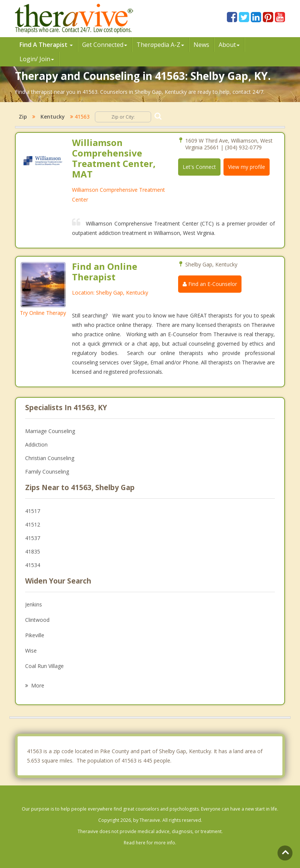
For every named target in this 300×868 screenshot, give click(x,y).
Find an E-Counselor (210, 284)
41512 (33, 524)
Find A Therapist (46, 45)
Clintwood (37, 620)
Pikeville (35, 635)
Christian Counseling (50, 458)
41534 (33, 565)
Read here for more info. (150, 843)
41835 (33, 551)
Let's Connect (199, 167)
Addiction (36, 445)
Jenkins (34, 604)
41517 (33, 511)
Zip (23, 117)
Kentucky (53, 117)
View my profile (247, 167)
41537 (33, 538)
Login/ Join (37, 59)
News (201, 45)
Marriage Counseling (50, 431)
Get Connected (105, 45)
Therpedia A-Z (160, 45)
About (229, 45)
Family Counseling (47, 472)
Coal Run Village (44, 666)
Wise (31, 651)
